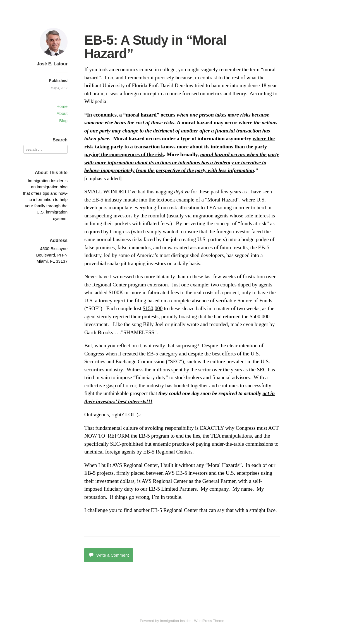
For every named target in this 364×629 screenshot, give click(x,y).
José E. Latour (52, 64)
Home (62, 106)
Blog (63, 121)
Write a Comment (109, 555)
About (62, 113)
